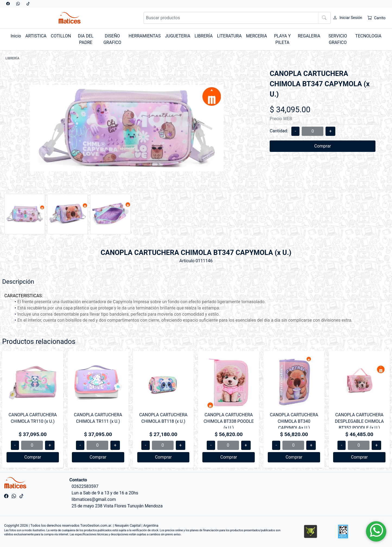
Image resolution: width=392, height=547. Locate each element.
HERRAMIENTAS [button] (145, 36)
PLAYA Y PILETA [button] (282, 39)
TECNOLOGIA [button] (368, 36)
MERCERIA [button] (256, 36)
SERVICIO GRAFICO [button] (338, 39)
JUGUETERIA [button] (178, 36)
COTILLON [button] (61, 36)
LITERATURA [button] (229, 36)
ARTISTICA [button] (36, 36)
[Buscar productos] (237, 18)
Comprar (323, 146)
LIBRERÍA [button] (204, 36)
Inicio (16, 36)
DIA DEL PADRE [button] (86, 39)
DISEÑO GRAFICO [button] (112, 39)
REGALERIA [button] (309, 36)
